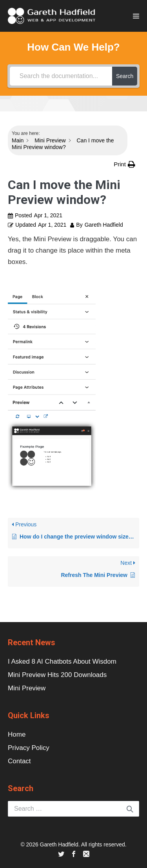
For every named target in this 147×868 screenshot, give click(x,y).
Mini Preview (27, 688)
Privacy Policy (29, 748)
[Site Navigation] (136, 16)
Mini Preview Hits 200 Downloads (57, 675)
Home (17, 734)
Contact (19, 761)
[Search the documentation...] (61, 76)
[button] (124, 164)
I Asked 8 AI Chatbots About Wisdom (62, 661)
